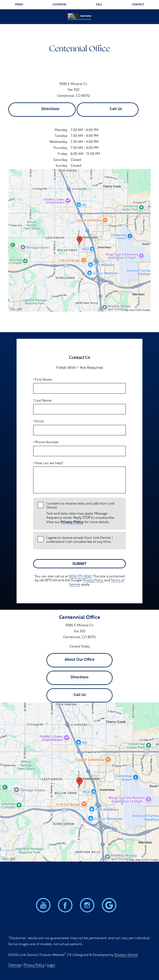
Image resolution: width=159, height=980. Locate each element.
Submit (79, 564)
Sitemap (15, 965)
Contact (138, 5)
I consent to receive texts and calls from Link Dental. (84, 513)
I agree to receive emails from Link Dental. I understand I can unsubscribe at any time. (79, 540)
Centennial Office (80, 618)
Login (51, 965)
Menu (19, 5)
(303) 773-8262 (80, 577)
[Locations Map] (79, 240)
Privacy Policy (72, 522)
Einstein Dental (126, 955)
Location (59, 5)
